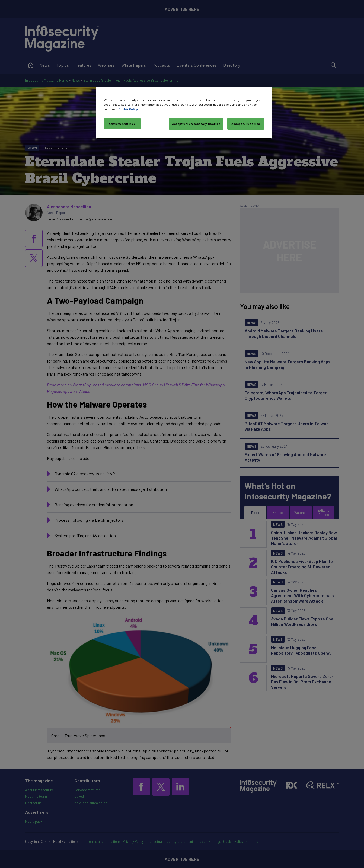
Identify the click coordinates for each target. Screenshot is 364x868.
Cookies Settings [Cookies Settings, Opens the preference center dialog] (122, 124)
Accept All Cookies (246, 124)
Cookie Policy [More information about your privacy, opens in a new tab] (128, 109)
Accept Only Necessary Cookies (196, 124)
